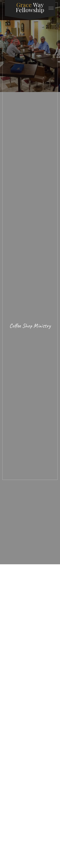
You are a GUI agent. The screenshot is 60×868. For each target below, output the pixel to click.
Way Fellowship (30, 7)
